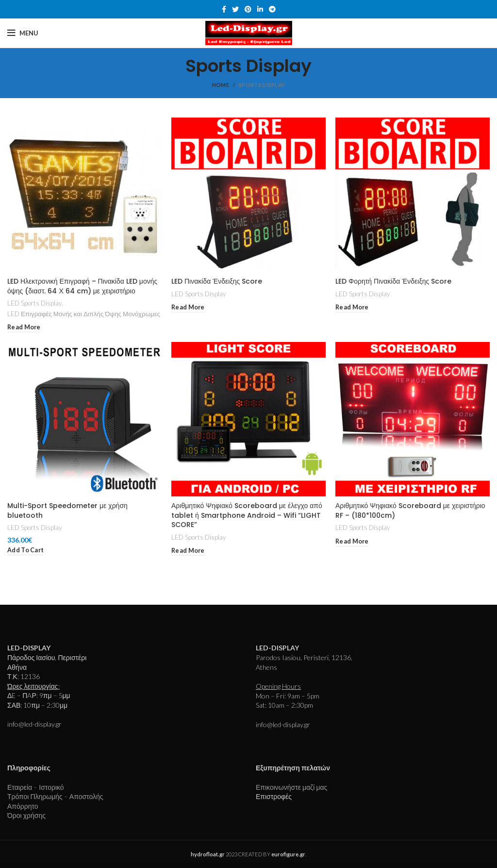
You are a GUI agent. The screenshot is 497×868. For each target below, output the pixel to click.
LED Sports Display (34, 303)
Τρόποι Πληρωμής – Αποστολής (55, 796)
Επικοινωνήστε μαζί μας (291, 787)
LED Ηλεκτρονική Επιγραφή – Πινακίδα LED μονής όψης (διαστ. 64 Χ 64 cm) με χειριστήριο (82, 286)
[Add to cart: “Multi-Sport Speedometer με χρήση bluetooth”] (25, 551)
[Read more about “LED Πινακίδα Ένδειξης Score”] (188, 308)
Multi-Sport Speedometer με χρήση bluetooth (67, 511)
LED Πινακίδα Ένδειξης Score (217, 281)
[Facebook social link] (224, 9)
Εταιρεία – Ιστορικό (36, 787)
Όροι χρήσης (26, 815)
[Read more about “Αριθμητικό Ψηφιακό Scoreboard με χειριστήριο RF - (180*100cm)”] (352, 542)
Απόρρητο (23, 806)
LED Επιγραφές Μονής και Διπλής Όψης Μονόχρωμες (84, 314)
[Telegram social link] (272, 9)
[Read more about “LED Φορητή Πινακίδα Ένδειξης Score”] (352, 308)
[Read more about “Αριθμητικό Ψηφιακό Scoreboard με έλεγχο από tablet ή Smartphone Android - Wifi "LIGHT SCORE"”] (188, 551)
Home (221, 85)
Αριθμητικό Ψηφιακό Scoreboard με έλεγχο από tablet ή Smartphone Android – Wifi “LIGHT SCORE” (247, 515)
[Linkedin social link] (260, 9)
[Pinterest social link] (248, 9)
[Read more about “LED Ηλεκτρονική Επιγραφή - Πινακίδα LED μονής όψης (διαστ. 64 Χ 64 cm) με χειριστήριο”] (24, 328)
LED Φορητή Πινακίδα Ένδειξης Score (393, 281)
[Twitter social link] (235, 9)
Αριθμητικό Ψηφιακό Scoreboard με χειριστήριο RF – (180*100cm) (410, 511)
